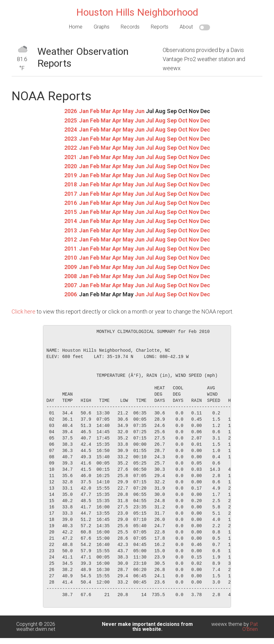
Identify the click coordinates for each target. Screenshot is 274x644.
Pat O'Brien (250, 627)
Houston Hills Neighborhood (137, 12)
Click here (24, 312)
